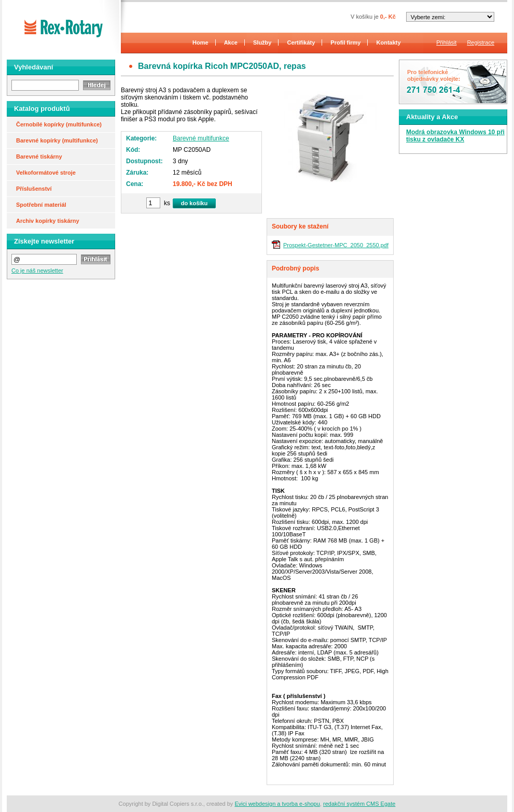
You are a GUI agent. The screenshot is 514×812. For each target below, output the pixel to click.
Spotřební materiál (41, 205)
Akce (231, 42)
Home (200, 42)
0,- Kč (388, 17)
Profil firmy (345, 42)
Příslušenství (34, 189)
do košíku (194, 203)
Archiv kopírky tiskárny (48, 221)
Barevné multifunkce (201, 138)
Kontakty (389, 42)
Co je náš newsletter (37, 270)
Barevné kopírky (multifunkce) (57, 140)
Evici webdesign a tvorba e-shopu (277, 804)
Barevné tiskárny (39, 156)
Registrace (481, 42)
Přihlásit (446, 42)
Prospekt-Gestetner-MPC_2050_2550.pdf (336, 245)
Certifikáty (301, 42)
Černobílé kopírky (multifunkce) (59, 124)
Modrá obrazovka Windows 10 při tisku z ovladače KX (455, 136)
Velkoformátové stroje (46, 173)
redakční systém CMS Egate (359, 804)
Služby (262, 42)
